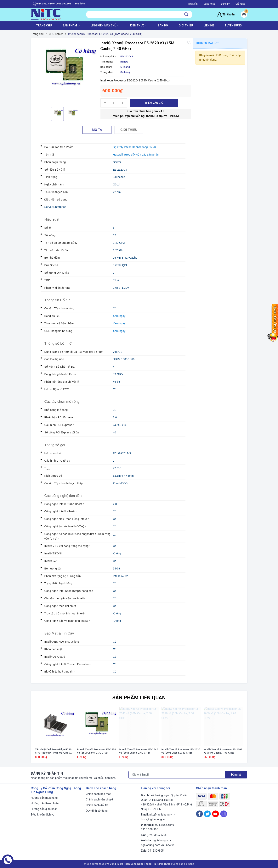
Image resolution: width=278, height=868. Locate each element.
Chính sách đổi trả (97, 805)
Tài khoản (226, 14)
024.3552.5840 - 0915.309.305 (52, 4)
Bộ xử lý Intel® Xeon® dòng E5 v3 (134, 147)
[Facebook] (199, 814)
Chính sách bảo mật (98, 794)
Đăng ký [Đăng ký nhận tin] (236, 775)
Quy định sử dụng (97, 811)
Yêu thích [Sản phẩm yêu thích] (80, 4)
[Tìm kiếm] (186, 14)
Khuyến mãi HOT (208, 43)
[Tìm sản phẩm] (133, 14)
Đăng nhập (209, 4)
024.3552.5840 (165, 825)
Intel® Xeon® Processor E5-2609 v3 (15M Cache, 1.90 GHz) (223, 751)
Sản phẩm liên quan (139, 698)
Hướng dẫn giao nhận (44, 809)
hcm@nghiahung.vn (153, 819)
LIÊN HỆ (209, 25)
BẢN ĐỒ (163, 25)
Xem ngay (119, 316)
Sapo (191, 864)
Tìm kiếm (193, 4)
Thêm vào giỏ (154, 103)
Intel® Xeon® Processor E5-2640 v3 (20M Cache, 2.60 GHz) (139, 751)
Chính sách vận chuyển (100, 799)
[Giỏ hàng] (244, 14)
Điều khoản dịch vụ (43, 815)
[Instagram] (224, 814)
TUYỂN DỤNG (233, 25)
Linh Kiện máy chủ (105, 26)
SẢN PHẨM (71, 26)
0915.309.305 (150, 829)
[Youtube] (216, 814)
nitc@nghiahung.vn (161, 815)
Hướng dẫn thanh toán (45, 803)
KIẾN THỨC (138, 26)
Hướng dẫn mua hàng (44, 798)
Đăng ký (225, 4)
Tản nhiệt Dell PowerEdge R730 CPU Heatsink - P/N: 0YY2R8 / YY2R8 (53, 751)
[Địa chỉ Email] (177, 775)
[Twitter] (207, 814)
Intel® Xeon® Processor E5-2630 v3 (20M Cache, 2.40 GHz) (181, 751)
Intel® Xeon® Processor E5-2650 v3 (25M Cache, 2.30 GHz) (97, 751)
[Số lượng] (114, 103)
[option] (65, 72)
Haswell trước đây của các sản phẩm (136, 155)
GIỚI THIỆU (186, 25)
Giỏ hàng (240, 4)
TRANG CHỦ (44, 25)
